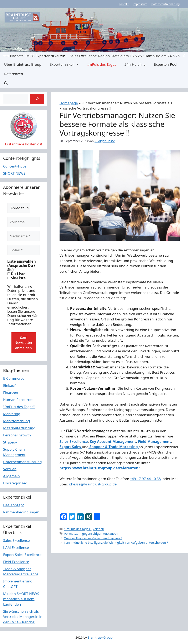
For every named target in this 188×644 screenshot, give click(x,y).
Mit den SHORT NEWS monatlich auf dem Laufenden (21, 599)
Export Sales (71, 447)
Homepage (69, 103)
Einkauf (9, 385)
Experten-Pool (166, 64)
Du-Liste (16, 274)
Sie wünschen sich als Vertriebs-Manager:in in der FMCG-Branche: (23, 617)
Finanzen (11, 393)
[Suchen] (37, 99)
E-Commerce (14, 378)
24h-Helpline (135, 64)
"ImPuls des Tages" (78, 529)
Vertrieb (98, 529)
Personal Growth (17, 435)
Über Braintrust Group (23, 64)
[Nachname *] (24, 236)
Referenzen (14, 74)
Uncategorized (15, 483)
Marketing (12, 414)
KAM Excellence (16, 548)
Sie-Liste (16, 278)
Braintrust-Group (100, 637)
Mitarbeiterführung (19, 428)
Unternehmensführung (22, 462)
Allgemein (11, 476)
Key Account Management (113, 442)
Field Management (154, 442)
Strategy (10, 442)
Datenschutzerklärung (166, 4)
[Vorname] (24, 222)
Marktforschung (17, 421)
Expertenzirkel (67, 64)
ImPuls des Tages (102, 64)
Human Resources (18, 400)
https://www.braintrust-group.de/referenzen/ (100, 468)
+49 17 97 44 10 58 (145, 479)
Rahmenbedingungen (21, 512)
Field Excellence (16, 562)
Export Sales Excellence (22, 555)
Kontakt (124, 4)
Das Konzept (14, 505)
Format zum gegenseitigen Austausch (91, 534)
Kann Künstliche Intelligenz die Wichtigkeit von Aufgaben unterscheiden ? (116, 543)
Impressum (140, 4)
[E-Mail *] (24, 250)
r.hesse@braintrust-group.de (93, 484)
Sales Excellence (74, 442)
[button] (6, 83)
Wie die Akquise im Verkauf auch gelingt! (93, 538)
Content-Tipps (15, 166)
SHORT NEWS (14, 173)
